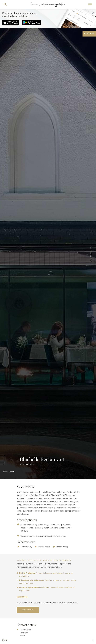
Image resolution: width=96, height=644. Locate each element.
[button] (7, 456)
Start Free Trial (28, 610)
